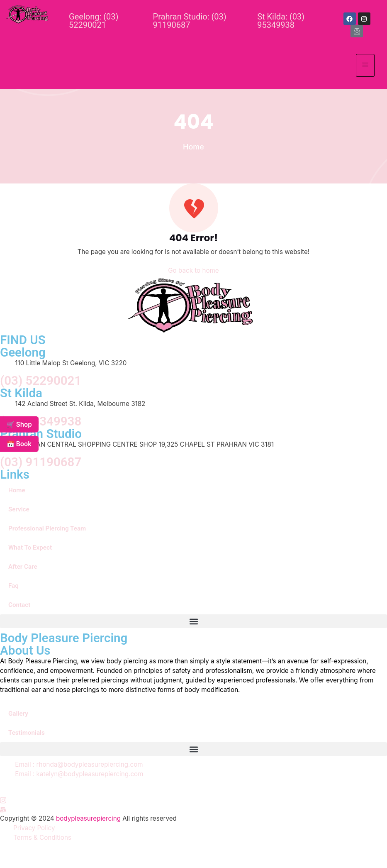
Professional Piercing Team (47, 528)
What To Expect (30, 548)
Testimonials (27, 733)
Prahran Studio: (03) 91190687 (190, 21)
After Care (23, 567)
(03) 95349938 (41, 422)
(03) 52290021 (41, 381)
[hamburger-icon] (365, 65)
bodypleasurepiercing (88, 818)
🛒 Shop (19, 424)
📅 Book (19, 444)
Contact (19, 605)
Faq (13, 586)
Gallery (18, 714)
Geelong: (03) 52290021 (94, 21)
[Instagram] (3, 800)
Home (17, 490)
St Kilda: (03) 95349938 (281, 21)
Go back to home (193, 270)
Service (19, 509)
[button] (193, 621)
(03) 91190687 (41, 462)
